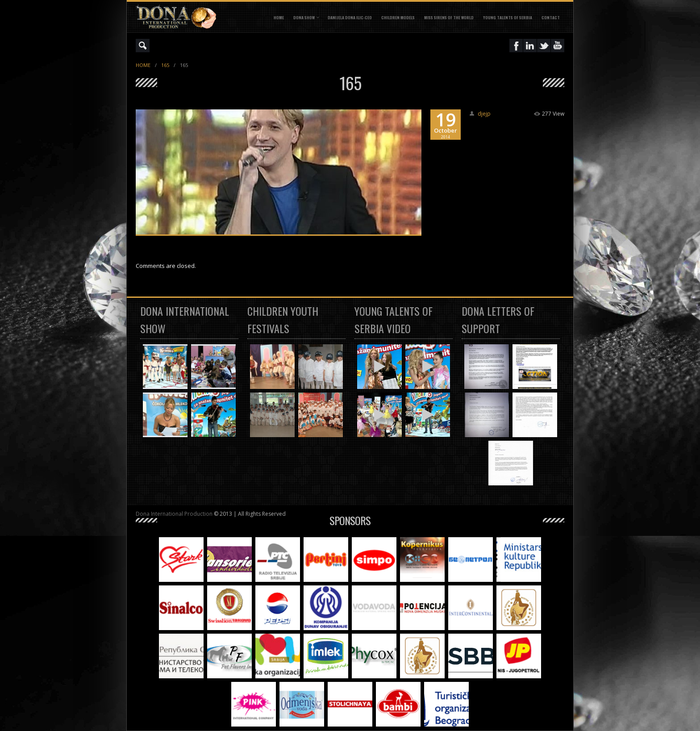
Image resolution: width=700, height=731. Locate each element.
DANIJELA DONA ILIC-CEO (350, 17)
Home (279, 17)
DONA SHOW (304, 17)
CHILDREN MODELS (398, 17)
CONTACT (551, 17)
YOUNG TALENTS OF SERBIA (508, 17)
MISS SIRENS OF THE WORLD (449, 17)
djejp (484, 114)
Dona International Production (174, 514)
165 (165, 65)
